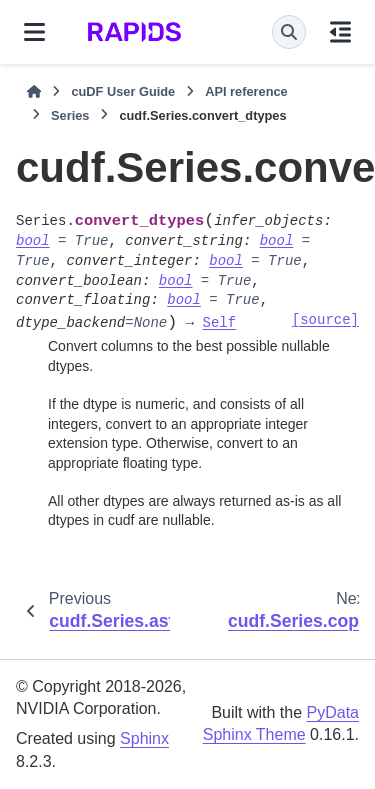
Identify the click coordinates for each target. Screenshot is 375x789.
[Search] (289, 32)
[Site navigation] (34, 32)
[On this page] (340, 32)
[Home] (34, 92)
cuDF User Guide (123, 91)
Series (70, 115)
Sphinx (144, 738)
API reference (246, 91)
